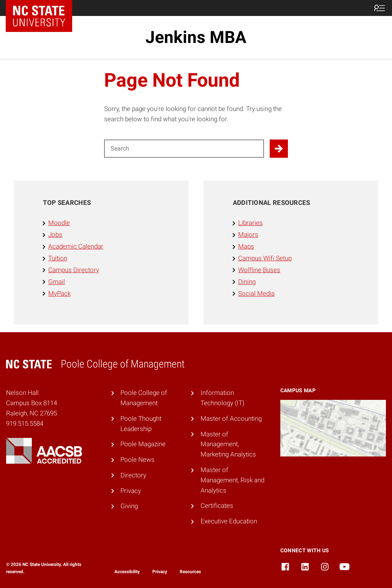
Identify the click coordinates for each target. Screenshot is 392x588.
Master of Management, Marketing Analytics (228, 444)
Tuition (58, 258)
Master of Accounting (231, 418)
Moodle (59, 223)
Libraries (251, 223)
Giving (129, 506)
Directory (133, 475)
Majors (248, 235)
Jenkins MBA (196, 37)
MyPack (59, 293)
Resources (190, 572)
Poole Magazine (143, 444)
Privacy (131, 491)
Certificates (217, 506)
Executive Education (229, 521)
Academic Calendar (76, 246)
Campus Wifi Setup (265, 258)
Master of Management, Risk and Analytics (232, 480)
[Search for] (184, 149)
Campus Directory (74, 270)
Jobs (55, 235)
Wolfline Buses (259, 270)
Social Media (256, 293)
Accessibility (127, 572)
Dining (247, 282)
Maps (246, 246)
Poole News (138, 460)
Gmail (57, 282)
